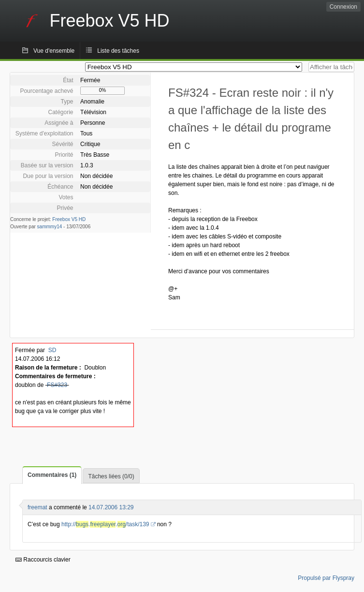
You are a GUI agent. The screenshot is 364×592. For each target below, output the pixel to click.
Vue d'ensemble (54, 51)
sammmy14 (50, 227)
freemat (37, 507)
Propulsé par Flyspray (326, 578)
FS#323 (57, 385)
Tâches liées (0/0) (111, 476)
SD (52, 350)
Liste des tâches (118, 51)
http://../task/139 (105, 524)
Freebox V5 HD (69, 219)
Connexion (343, 7)
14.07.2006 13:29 (111, 507)
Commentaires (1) (52, 475)
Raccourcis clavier (43, 560)
